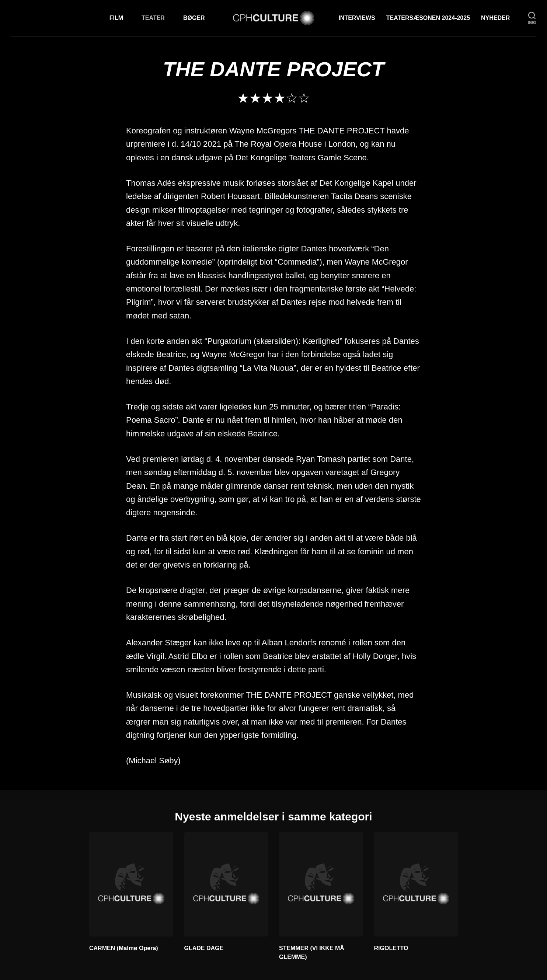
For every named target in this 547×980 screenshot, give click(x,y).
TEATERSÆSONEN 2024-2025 (428, 18)
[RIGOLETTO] (416, 884)
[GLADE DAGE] (226, 884)
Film (116, 18)
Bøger (194, 18)
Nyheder (495, 18)
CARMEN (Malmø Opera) (124, 948)
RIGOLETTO (391, 948)
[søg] (532, 18)
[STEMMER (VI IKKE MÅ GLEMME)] (321, 884)
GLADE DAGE (204, 948)
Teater (153, 18)
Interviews (357, 18)
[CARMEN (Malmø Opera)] (131, 884)
